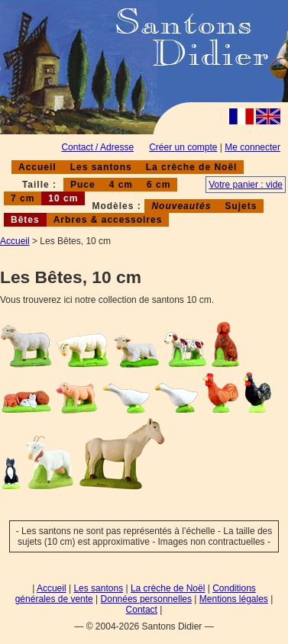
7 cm (23, 198)
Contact (142, 610)
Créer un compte (183, 147)
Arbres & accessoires (108, 220)
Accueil (37, 167)
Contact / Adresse (97, 147)
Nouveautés (181, 206)
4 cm (121, 185)
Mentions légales (234, 599)
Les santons (101, 167)
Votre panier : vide (246, 185)
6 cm (159, 185)
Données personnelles (146, 599)
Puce (83, 185)
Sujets (241, 206)
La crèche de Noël (192, 167)
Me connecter (252, 147)
